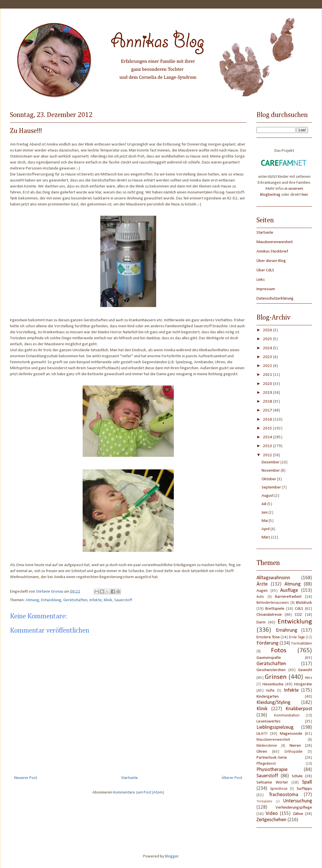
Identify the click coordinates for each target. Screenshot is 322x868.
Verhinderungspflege (294, 808)
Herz (308, 678)
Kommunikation (287, 715)
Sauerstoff (123, 600)
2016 (268, 420)
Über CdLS (265, 270)
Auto (260, 597)
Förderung (267, 643)
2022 (268, 366)
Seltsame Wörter (272, 783)
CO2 (298, 615)
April (266, 529)
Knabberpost (299, 709)
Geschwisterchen (271, 670)
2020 (268, 384)
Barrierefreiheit (288, 597)
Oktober (269, 479)
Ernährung (287, 630)
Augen (262, 591)
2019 (268, 393)
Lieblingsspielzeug (275, 727)
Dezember (271, 462)
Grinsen (276, 677)
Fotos (279, 651)
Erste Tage (297, 637)
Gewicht (305, 670)
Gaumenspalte (269, 658)
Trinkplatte (264, 802)
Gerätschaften (75, 600)
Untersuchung (298, 801)
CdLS (299, 609)
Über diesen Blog (271, 261)
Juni (265, 513)
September (272, 488)
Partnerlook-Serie (272, 758)
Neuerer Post (26, 778)
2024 (268, 348)
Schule (297, 776)
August (268, 496)
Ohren (262, 752)
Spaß (307, 782)
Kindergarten (268, 697)
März (266, 537)
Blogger (172, 856)
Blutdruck (304, 603)
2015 (268, 428)
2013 (268, 446)
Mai (265, 521)
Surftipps (304, 789)
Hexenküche (273, 684)
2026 (268, 330)
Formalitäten (302, 644)
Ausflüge (289, 591)
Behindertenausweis (273, 603)
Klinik (108, 600)
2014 (268, 437)
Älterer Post (232, 778)
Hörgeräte (303, 684)
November (271, 471)
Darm (261, 622)
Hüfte (270, 691)
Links (261, 280)
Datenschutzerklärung (275, 299)
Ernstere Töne (268, 637)
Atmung (32, 600)
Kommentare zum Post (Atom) (139, 793)
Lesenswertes (268, 721)
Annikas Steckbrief (272, 252)
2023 (268, 357)
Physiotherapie (272, 770)
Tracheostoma (284, 795)
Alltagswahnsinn (273, 578)
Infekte (96, 600)
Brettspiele (275, 609)
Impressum (266, 289)
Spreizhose (279, 789)
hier (305, 195)
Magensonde (291, 734)
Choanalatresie (269, 615)
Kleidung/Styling (273, 703)
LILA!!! (262, 734)
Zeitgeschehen (271, 820)
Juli (264, 504)
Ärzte (262, 584)
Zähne (298, 814)
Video (272, 814)
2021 (268, 375)
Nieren (295, 746)
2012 (268, 455)
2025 (268, 339)
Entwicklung (51, 600)
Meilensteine (267, 746)
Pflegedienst (266, 764)
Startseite (130, 778)
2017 (268, 410)
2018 (268, 402)
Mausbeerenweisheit (275, 242)
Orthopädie (294, 752)
